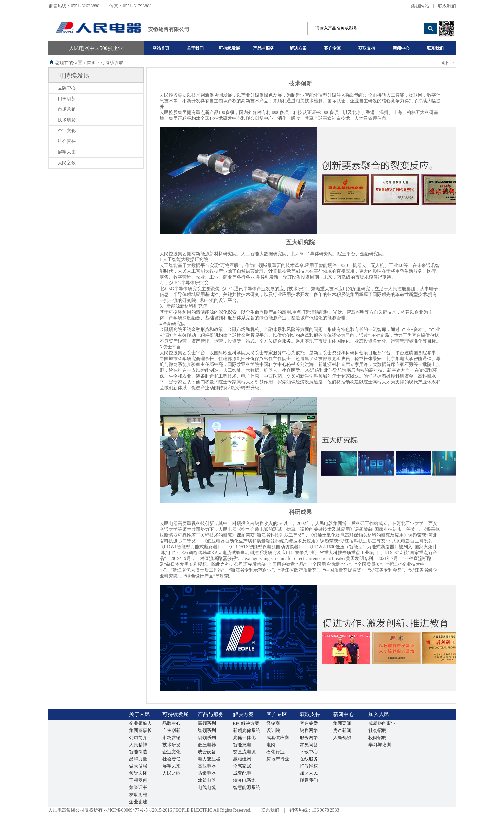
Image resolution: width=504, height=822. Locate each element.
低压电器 (207, 745)
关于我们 (195, 48)
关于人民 (140, 714)
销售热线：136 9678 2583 (314, 810)
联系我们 (447, 6)
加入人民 (379, 714)
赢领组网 (242, 759)
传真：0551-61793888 (130, 6)
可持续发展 (229, 48)
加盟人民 (309, 773)
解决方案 (298, 48)
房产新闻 (342, 731)
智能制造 (138, 752)
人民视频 (342, 738)
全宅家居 (242, 766)
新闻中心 (401, 48)
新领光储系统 (247, 731)
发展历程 (138, 795)
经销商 (273, 723)
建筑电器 (207, 780)
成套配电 (242, 773)
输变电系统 (244, 780)
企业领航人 (140, 723)
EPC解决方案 (246, 723)
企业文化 (67, 131)
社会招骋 (377, 731)
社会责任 (67, 141)
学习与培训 (380, 745)
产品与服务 (264, 48)
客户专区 (332, 48)
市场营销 (67, 109)
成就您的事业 (382, 723)
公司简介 (138, 738)
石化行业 (275, 752)
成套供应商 (278, 738)
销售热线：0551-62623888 (74, 6)
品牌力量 (138, 759)
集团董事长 (140, 731)
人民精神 (138, 745)
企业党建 (138, 802)
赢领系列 (207, 723)
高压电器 (207, 766)
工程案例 (138, 780)
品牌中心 (67, 88)
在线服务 (309, 759)
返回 (446, 63)
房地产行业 (278, 759)
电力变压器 (209, 759)
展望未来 (67, 152)
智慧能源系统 (247, 788)
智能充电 (242, 745)
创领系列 (207, 738)
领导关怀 (138, 773)
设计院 (273, 731)
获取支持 (367, 48)
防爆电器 (207, 773)
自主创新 (67, 99)
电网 (271, 745)
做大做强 (138, 766)
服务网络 (309, 738)
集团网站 (420, 6)
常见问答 (309, 745)
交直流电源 (244, 752)
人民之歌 (67, 163)
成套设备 (207, 752)
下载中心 (309, 752)
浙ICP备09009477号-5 (126, 810)
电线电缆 (207, 788)
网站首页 (161, 48)
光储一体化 (244, 738)
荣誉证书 (138, 788)
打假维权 (309, 766)
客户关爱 (309, 723)
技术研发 (67, 120)
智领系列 (207, 731)
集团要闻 (342, 723)
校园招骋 (377, 738)
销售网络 (309, 731)
